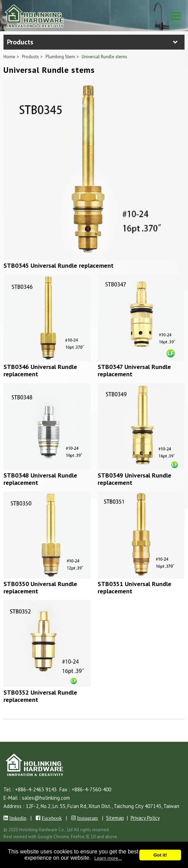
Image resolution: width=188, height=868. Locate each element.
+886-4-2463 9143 (36, 789)
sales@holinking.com (46, 798)
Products (30, 57)
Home (9, 57)
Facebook (52, 818)
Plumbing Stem (60, 57)
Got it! (160, 855)
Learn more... (108, 858)
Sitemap (115, 818)
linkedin (18, 818)
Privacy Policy (145, 818)
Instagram (88, 818)
